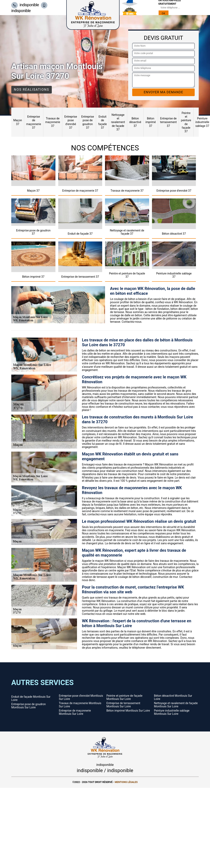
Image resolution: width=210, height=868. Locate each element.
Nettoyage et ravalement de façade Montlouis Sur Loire (176, 705)
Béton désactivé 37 (135, 122)
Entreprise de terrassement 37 (168, 122)
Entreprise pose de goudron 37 (88, 122)
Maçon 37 (18, 122)
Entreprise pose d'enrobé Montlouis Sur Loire (81, 697)
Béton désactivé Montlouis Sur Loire (173, 697)
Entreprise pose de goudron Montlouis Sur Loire (29, 706)
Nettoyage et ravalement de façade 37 (118, 122)
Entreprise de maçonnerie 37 (34, 122)
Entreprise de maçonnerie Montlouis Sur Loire (75, 712)
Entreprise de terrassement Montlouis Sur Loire (123, 705)
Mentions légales (126, 782)
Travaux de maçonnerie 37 (53, 122)
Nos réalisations (32, 90)
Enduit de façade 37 (102, 122)
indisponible (25, 5)
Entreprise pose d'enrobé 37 (71, 122)
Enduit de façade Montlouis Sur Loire (31, 698)
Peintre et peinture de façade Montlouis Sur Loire (124, 697)
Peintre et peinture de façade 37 (186, 122)
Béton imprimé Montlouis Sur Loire (128, 711)
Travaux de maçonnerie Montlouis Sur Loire (80, 705)
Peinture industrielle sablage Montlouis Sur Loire (172, 712)
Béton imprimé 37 (151, 122)
